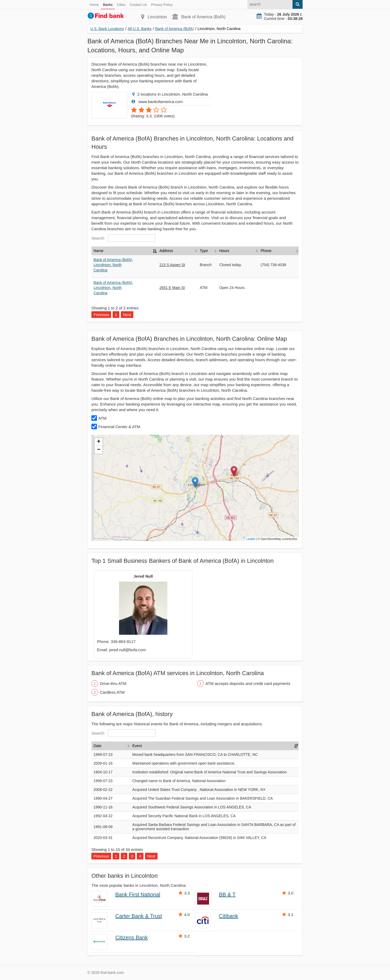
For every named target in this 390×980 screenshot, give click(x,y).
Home (94, 5)
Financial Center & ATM (119, 427)
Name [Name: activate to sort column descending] (98, 251)
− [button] (99, 450)
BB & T (227, 894)
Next (127, 315)
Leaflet (251, 539)
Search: (123, 238)
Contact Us (138, 5)
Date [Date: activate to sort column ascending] (97, 746)
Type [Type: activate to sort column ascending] (204, 251)
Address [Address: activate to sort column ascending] (166, 251)
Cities (121, 5)
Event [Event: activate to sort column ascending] (137, 746)
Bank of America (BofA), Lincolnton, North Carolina (113, 265)
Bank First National (138, 894)
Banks (108, 5)
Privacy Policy (162, 5)
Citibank (228, 916)
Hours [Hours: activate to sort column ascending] (224, 251)
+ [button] (99, 442)
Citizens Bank (132, 938)
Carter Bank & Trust (139, 916)
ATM (102, 418)
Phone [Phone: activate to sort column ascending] (266, 251)
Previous (101, 315)
